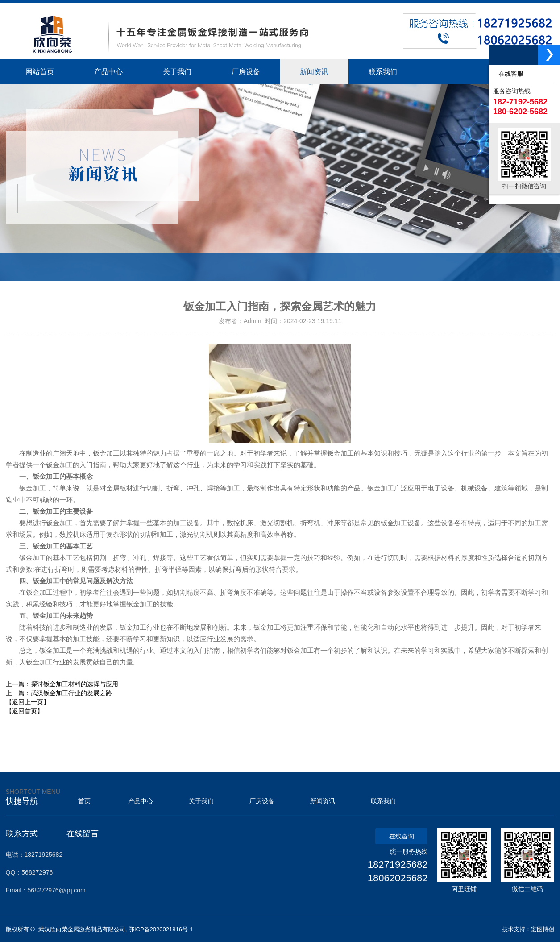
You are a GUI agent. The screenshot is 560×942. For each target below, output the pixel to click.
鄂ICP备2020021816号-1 (161, 929)
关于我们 (201, 801)
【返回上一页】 (28, 702)
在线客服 (509, 74)
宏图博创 (543, 929)
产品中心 (141, 801)
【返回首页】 (25, 711)
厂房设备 (262, 801)
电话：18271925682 (34, 855)
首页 (84, 801)
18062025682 (398, 878)
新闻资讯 (323, 801)
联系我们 (383, 801)
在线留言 (83, 834)
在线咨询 (402, 836)
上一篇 (62, 684)
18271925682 (398, 865)
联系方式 (22, 834)
